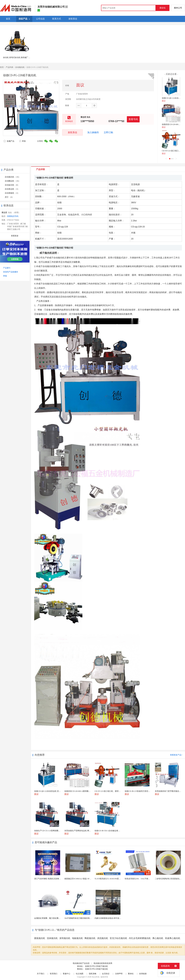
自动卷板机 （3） (12, 193)
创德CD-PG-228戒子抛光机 (96, 966)
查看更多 (15, 236)
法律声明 (119, 974)
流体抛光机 (52, 938)
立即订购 (108, 132)
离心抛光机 (158, 938)
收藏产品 (9, 141)
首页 (2, 67)
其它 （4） (9, 197)
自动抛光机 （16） (13, 177)
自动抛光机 (20, 67)
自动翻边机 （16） (13, 181)
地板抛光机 (77, 938)
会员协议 (106, 974)
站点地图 (80, 974)
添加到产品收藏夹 (11, 272)
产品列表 (9, 67)
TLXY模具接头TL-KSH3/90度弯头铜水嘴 (111, 879)
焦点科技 (96, 977)
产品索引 (7, 268)
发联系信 (72, 132)
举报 (22, 141)
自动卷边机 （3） (12, 189)
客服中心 (67, 974)
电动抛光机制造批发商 (103, 963)
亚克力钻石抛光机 (118, 938)
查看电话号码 (13, 216)
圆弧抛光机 (40, 938)
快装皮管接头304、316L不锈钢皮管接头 (141, 879)
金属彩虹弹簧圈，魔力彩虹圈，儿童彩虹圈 (52, 918)
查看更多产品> (176, 755)
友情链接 (143, 974)
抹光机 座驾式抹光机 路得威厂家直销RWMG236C (23, 57)
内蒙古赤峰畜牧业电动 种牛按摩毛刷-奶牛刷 (113, 918)
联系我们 (54, 974)
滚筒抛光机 (65, 938)
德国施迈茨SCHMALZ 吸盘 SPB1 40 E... (81, 879)
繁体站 (131, 974)
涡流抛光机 (103, 938)
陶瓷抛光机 (90, 938)
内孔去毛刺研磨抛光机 (140, 938)
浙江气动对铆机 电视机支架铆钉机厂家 (50, 879)
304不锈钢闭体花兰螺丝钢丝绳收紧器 (80, 918)
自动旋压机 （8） (12, 185)
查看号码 (133, 119)
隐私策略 (93, 974)
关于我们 (41, 974)
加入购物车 (93, 132)
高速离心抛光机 (173, 938)
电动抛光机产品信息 (81, 963)
